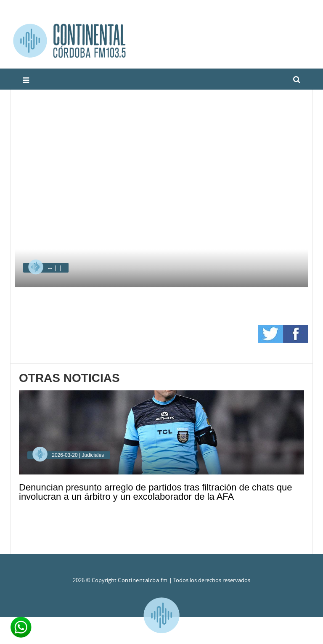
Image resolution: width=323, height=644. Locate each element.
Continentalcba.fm (143, 580)
